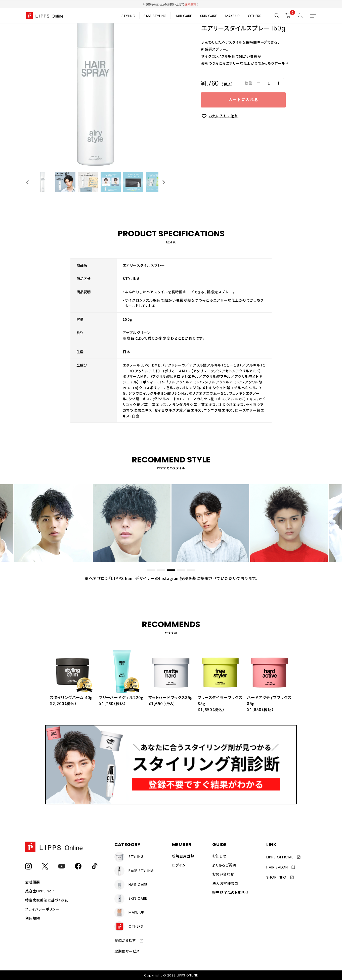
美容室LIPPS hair (40, 891)
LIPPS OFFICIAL (280, 857)
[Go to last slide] (28, 182)
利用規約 (33, 918)
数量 (248, 83)
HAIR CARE (183, 16)
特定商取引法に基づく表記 (47, 900)
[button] (43, 182)
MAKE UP (232, 16)
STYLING (128, 16)
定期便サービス (127, 951)
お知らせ (219, 856)
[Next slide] (163, 182)
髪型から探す (125, 940)
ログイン (179, 865)
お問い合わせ (223, 874)
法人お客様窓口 (225, 883)
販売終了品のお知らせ (230, 892)
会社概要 (33, 882)
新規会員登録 (183, 856)
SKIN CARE (209, 16)
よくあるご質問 (224, 865)
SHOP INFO (276, 877)
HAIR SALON (277, 867)
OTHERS (255, 16)
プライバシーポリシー (42, 909)
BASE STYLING (155, 16)
